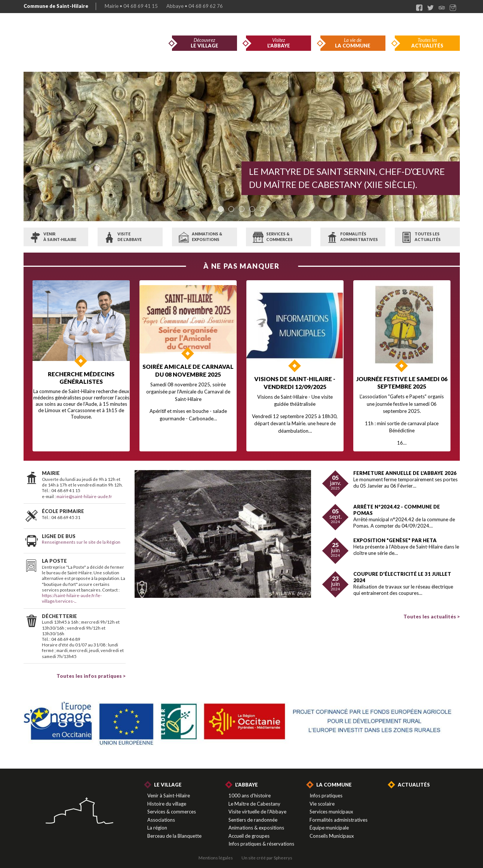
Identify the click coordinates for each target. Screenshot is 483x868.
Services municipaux (331, 807)
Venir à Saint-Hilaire (169, 791)
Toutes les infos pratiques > (91, 671)
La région (157, 823)
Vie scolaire (322, 799)
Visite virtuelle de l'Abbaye (257, 807)
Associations (161, 815)
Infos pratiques (326, 791)
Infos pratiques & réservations (261, 839)
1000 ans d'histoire (250, 791)
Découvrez (204, 43)
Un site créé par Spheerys (267, 853)
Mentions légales (216, 853)
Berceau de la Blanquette (174, 831)
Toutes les (427, 43)
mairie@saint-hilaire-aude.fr (84, 491)
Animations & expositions (256, 823)
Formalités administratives (339, 815)
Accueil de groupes (249, 831)
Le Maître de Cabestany (254, 799)
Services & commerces (172, 807)
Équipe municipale (329, 823)
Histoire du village (167, 799)
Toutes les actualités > (432, 612)
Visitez (279, 43)
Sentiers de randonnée (253, 815)
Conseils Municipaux (332, 831)
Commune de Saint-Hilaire (56, 6)
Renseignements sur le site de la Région (81, 537)
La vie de (353, 43)
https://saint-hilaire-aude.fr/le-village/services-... (72, 593)
